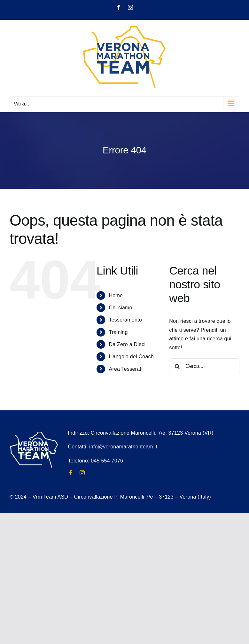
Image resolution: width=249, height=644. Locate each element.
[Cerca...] (204, 366)
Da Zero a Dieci (127, 344)
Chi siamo (120, 308)
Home (116, 295)
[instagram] (82, 473)
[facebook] (71, 473)
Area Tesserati (125, 369)
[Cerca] (177, 366)
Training (118, 332)
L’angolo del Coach (131, 357)
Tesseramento (125, 320)
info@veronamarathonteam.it (123, 447)
